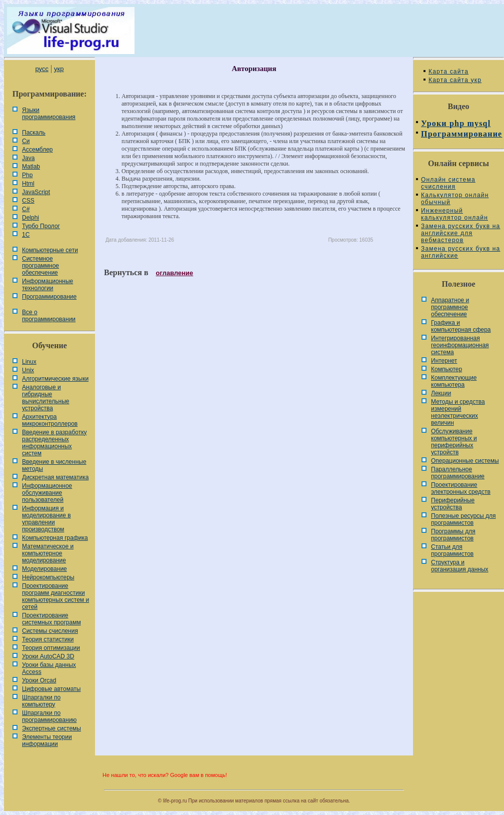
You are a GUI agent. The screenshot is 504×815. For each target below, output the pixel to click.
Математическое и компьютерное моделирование (48, 553)
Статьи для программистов (452, 550)
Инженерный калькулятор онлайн (454, 214)
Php (27, 175)
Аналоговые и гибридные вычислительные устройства (45, 398)
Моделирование (44, 569)
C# (26, 209)
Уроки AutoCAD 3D (48, 656)
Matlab (31, 167)
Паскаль (34, 133)
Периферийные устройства (453, 504)
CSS (28, 201)
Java (28, 158)
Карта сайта (448, 72)
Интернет (444, 361)
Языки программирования (49, 114)
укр (59, 69)
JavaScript (36, 192)
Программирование (49, 297)
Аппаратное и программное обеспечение (450, 307)
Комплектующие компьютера (454, 381)
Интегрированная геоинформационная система (460, 345)
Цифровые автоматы (51, 689)
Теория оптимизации (51, 648)
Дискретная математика (55, 477)
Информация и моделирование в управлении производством (46, 519)
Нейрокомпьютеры (48, 577)
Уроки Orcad (39, 680)
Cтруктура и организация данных (460, 566)
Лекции (441, 393)
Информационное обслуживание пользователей (47, 493)
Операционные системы (465, 461)
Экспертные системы (51, 728)
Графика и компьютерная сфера (461, 326)
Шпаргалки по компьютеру (41, 701)
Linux (29, 362)
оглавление (175, 273)
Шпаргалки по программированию (49, 716)
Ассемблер (37, 150)
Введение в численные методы (54, 465)
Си (26, 141)
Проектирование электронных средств (461, 488)
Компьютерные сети (50, 250)
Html (28, 184)
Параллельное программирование (458, 473)
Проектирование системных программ (51, 619)
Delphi (30, 218)
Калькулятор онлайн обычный (455, 199)
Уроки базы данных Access (49, 668)
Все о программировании (49, 316)
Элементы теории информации (47, 740)
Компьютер (446, 369)
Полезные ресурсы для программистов (463, 519)
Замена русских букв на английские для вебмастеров (460, 233)
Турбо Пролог (41, 226)
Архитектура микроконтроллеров (50, 420)
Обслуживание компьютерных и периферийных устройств (454, 442)
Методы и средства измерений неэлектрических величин (458, 412)
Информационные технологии (47, 285)
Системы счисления (50, 631)
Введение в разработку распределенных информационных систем (54, 443)
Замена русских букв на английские (460, 252)
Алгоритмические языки (55, 379)
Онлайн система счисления (448, 183)
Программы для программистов (453, 535)
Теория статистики (48, 639)
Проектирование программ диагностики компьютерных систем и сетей (55, 596)
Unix (28, 370)
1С (26, 235)
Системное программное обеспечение (40, 266)
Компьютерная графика (55, 538)
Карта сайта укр (455, 80)
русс (41, 69)
